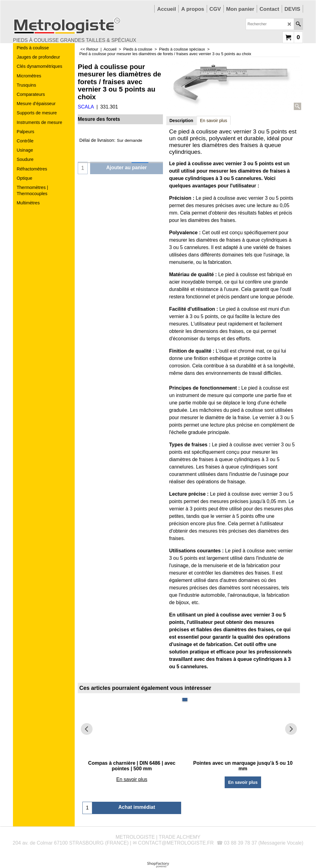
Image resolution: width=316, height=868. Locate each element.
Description (181, 121)
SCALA (86, 107)
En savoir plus (214, 121)
